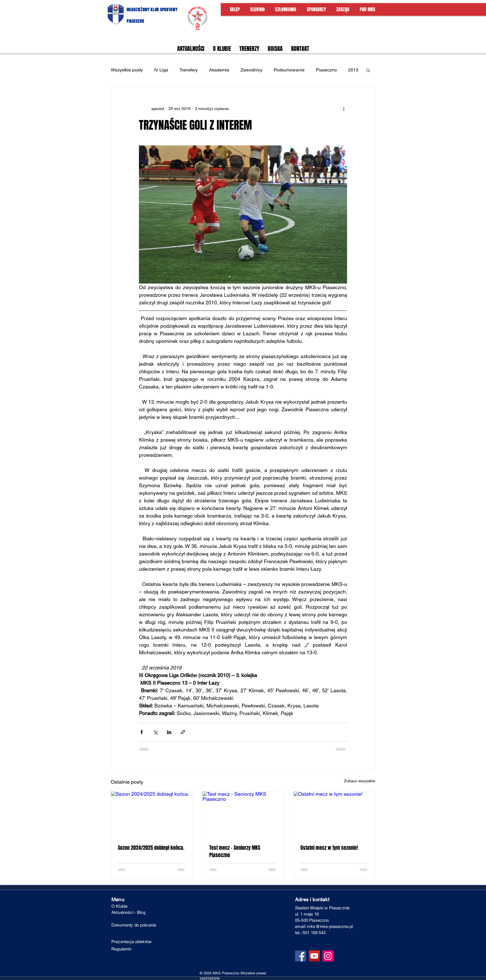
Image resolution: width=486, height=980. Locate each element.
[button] (368, 70)
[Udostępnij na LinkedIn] (169, 732)
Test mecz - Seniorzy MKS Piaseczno (235, 851)
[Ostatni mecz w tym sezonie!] (334, 814)
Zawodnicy (251, 70)
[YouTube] (314, 956)
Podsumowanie (289, 70)
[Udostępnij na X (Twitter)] (155, 732)
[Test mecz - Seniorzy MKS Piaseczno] (243, 814)
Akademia (219, 70)
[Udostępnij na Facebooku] (142, 732)
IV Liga (161, 70)
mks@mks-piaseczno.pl (330, 926)
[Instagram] (328, 956)
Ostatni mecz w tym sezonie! (329, 848)
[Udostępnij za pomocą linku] (183, 732)
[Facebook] (301, 956)
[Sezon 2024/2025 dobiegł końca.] (152, 814)
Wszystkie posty (127, 70)
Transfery (189, 70)
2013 (353, 70)
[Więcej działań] (344, 109)
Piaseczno (326, 70)
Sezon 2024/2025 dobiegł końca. (151, 848)
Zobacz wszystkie (360, 781)
